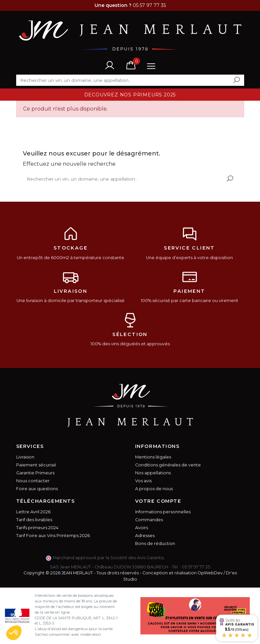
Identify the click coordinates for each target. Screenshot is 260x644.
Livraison (25, 457)
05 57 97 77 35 (196, 567)
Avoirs (142, 528)
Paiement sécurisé (36, 465)
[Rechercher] (130, 80)
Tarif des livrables (34, 520)
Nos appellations (153, 473)
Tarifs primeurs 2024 (37, 528)
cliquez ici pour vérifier (190, 558)
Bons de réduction (155, 543)
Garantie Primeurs (35, 473)
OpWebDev (210, 573)
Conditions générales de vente (168, 465)
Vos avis (143, 481)
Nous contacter (33, 481)
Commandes (149, 520)
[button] (14, 633)
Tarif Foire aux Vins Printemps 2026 (53, 536)
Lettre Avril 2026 (33, 512)
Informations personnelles (163, 512)
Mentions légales (153, 457)
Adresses (145, 536)
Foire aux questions (37, 489)
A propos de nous (154, 489)
